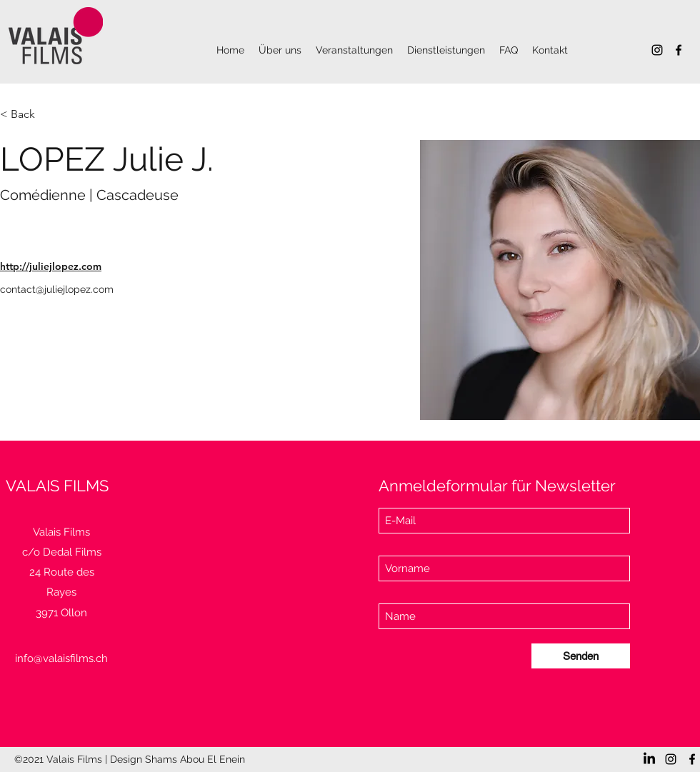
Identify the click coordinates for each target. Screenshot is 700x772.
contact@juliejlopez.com (57, 289)
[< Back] (28, 115)
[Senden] (581, 656)
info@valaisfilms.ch (61, 658)
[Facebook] (679, 50)
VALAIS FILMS (57, 486)
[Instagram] (657, 50)
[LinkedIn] (649, 759)
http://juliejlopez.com (51, 266)
